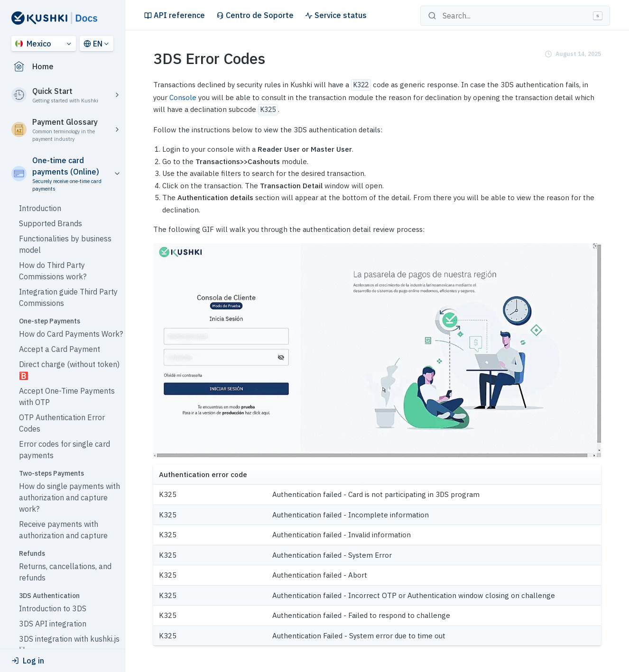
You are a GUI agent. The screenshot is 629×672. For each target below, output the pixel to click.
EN (93, 44)
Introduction (40, 208)
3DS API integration (53, 624)
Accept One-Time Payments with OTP (67, 396)
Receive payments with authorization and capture (63, 530)
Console (183, 97)
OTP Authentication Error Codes (62, 423)
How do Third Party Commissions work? (53, 271)
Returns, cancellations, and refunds (65, 572)
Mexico (33, 44)
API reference (175, 15)
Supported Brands (51, 223)
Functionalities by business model (65, 244)
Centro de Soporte (255, 15)
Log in (28, 661)
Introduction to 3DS (53, 608)
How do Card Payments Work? (71, 334)
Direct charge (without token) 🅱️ (69, 370)
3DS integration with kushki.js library (69, 644)
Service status (336, 15)
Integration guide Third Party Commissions (68, 297)
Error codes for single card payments (65, 450)
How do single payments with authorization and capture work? (69, 497)
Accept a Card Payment (60, 349)
